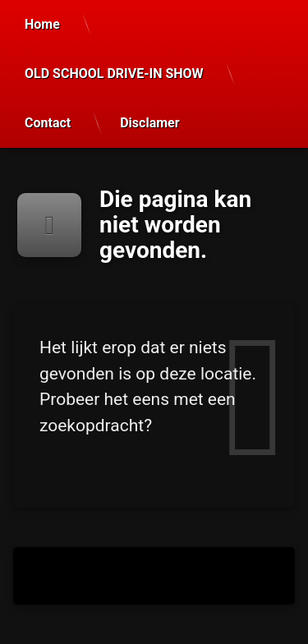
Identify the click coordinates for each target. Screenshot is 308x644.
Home (42, 24)
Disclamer (149, 123)
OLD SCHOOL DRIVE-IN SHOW (114, 74)
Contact (48, 123)
